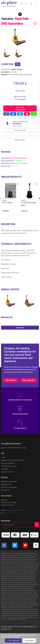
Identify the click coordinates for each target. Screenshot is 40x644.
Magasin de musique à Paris (20, 122)
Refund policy (6, 484)
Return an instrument (9, 487)
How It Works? (12, 380)
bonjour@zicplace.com (15, 510)
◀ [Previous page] (1, 198)
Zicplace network (8, 472)
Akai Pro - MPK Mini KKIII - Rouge (14, 448)
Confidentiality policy (9, 466)
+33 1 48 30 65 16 (11, 513)
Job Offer (5, 469)
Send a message (24, 130)
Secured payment (8, 463)
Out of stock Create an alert (20, 108)
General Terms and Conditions (12, 460)
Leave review (27, 328)
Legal (3, 457)
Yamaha (4, 158)
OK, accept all (13, 641)
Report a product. (20, 140)
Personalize (29, 641)
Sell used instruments (9, 482)
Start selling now (30, 380)
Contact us (5, 490)
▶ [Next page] (39, 198)
